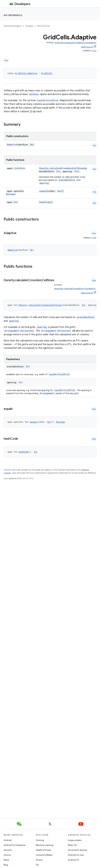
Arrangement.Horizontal (19, 331)
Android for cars (76, 855)
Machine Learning (45, 845)
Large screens (75, 840)
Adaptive (12, 145)
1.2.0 (94, 51)
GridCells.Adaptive (26, 73)
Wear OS (72, 845)
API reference (13, 15)
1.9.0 (94, 238)
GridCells (47, 73)
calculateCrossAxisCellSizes (67, 168)
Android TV (73, 860)
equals (43, 191)
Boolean (11, 194)
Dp (32, 145)
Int (22, 168)
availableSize (67, 180)
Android (8, 840)
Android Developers (13, 26)
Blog (6, 865)
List (16, 168)
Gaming (40, 840)
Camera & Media (44, 855)
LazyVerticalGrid (47, 100)
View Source (87, 47)
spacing (44, 183)
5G (37, 865)
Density (44, 168)
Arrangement (47, 393)
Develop (29, 26)
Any (59, 191)
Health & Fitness (43, 850)
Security (8, 850)
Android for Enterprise (14, 845)
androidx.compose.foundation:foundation (76, 43)
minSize (34, 94)
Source (7, 855)
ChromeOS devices (77, 850)
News (6, 860)
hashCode (45, 202)
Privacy (39, 860)
